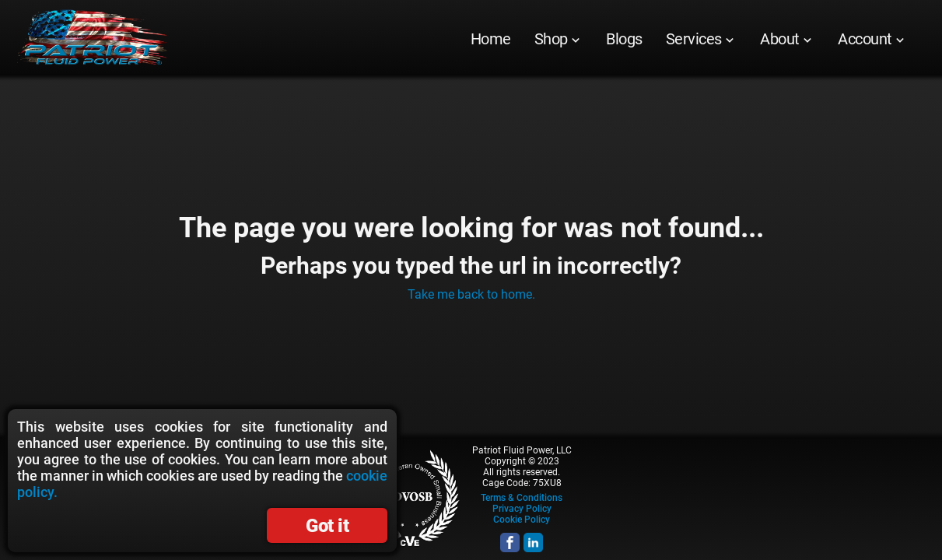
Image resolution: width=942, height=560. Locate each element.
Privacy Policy (522, 509)
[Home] (491, 39)
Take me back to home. (471, 294)
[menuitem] (491, 39)
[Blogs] (624, 39)
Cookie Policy (522, 520)
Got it (327, 526)
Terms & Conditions (522, 498)
